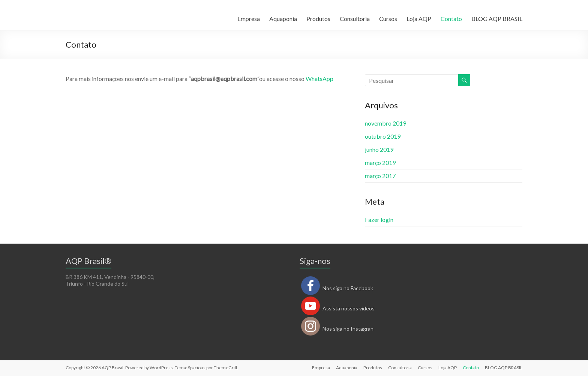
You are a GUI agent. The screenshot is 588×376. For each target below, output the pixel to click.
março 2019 (380, 163)
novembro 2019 (385, 123)
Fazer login (379, 219)
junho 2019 (379, 149)
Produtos (318, 19)
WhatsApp (319, 79)
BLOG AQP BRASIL (497, 19)
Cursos (388, 19)
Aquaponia (283, 19)
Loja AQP (419, 19)
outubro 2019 (383, 136)
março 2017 (380, 176)
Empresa (249, 19)
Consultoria (355, 19)
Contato (451, 19)
